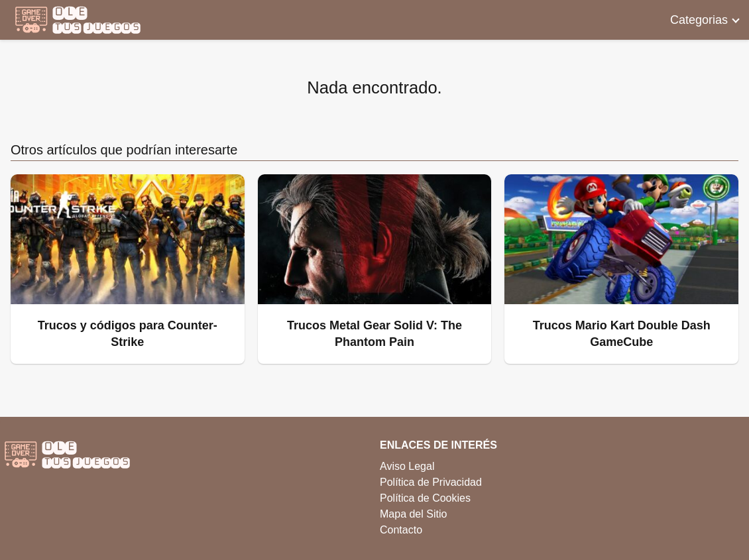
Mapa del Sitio (413, 514)
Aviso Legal (407, 466)
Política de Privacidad (431, 482)
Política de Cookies (425, 498)
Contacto (401, 530)
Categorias (699, 20)
